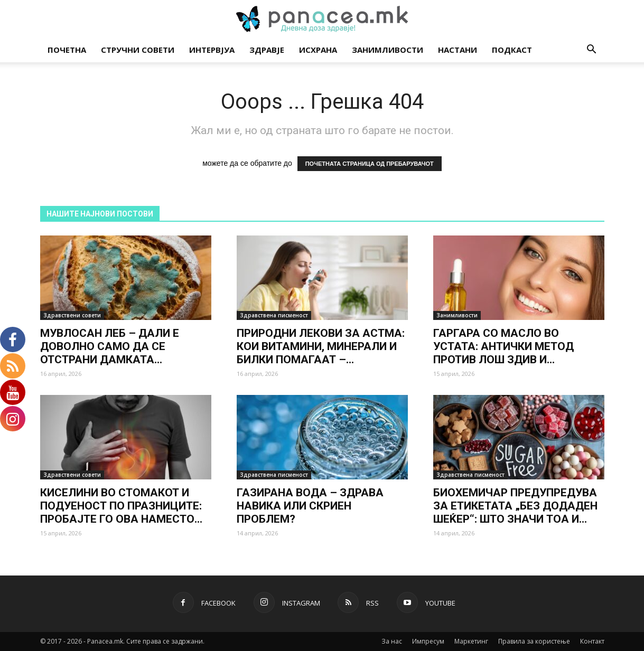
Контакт (592, 641)
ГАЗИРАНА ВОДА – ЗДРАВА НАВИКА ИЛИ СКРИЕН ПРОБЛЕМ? (310, 506)
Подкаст (512, 50)
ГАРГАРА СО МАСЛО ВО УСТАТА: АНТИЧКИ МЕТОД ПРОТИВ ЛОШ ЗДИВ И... (503, 346)
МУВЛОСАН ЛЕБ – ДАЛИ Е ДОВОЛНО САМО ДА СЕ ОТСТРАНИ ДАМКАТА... (110, 346)
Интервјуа (212, 50)
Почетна (67, 50)
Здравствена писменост (274, 315)
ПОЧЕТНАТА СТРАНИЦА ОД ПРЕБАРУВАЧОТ (370, 164)
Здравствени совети (72, 315)
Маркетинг (471, 641)
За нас (392, 641)
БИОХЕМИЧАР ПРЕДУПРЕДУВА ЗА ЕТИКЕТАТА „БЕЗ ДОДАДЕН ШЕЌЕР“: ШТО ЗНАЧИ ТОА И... (515, 506)
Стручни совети (138, 50)
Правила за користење (534, 641)
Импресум (428, 641)
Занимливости (388, 50)
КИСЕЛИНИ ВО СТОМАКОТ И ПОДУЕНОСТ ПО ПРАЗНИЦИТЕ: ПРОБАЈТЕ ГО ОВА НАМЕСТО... (121, 506)
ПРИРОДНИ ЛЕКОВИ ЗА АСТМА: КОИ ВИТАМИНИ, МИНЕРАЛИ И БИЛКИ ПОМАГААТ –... (321, 346)
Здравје (267, 50)
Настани (458, 50)
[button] (592, 50)
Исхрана (318, 50)
